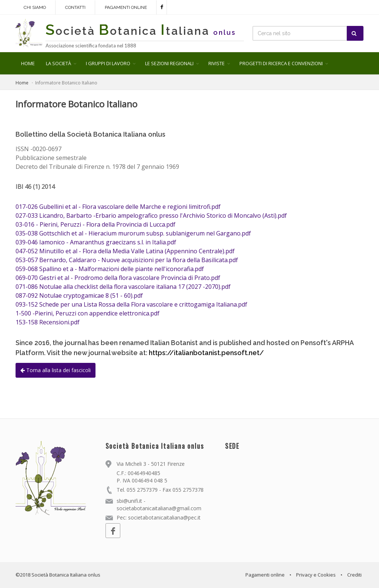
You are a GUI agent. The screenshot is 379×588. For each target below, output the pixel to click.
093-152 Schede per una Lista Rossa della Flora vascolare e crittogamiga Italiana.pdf (131, 304)
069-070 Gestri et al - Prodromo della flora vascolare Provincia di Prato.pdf (118, 278)
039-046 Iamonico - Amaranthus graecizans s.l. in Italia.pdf (96, 242)
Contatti (75, 7)
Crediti (354, 575)
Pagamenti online (126, 7)
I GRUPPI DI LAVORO (108, 63)
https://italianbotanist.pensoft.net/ (206, 353)
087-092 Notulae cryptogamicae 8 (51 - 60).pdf (79, 295)
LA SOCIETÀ (58, 63)
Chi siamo (35, 7)
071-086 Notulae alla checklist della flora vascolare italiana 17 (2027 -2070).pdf (123, 287)
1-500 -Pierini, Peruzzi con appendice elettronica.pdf (88, 313)
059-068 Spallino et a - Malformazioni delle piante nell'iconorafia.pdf (110, 269)
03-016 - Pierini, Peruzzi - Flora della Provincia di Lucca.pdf (95, 224)
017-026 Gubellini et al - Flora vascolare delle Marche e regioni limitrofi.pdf (118, 207)
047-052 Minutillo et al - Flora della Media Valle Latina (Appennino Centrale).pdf (125, 251)
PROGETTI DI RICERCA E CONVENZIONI (281, 63)
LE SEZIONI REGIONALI (169, 63)
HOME (28, 63)
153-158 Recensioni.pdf (48, 322)
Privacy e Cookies (316, 575)
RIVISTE (217, 63)
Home (22, 83)
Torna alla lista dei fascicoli (56, 370)
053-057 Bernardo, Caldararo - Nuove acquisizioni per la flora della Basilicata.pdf (127, 260)
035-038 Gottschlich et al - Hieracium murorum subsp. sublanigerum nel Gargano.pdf (133, 233)
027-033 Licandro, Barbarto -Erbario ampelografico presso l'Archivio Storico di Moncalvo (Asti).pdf (151, 216)
